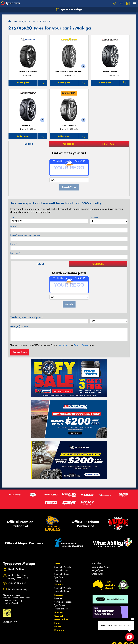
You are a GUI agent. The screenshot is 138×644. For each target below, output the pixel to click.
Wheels (58, 584)
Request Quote (20, 352)
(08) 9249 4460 (17, 583)
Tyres (57, 563)
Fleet (57, 623)
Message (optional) (19, 326)
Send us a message (18, 589)
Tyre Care (59, 577)
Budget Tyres (97, 570)
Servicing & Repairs (63, 602)
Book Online (61, 619)
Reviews (59, 630)
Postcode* (15, 253)
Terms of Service (81, 345)
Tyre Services (60, 605)
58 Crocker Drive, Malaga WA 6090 (18, 577)
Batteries (58, 598)
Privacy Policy (63, 345)
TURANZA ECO (28, 125)
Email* (13, 244)
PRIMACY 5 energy (28, 72)
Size (12, 217)
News (58, 627)
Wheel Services (61, 609)
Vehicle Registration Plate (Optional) (27, 317)
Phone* (25, 235)
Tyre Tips (58, 581)
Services (59, 595)
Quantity (94, 217)
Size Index (96, 563)
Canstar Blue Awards (101, 567)
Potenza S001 (110, 72)
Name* (14, 226)
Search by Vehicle (63, 567)
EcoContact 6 (69, 125)
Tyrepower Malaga (69, 10)
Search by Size (61, 570)
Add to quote (23, 83)
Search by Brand (62, 574)
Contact (59, 616)
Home (13, 21)
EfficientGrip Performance (69, 72)
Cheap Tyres (97, 574)
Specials (59, 612)
